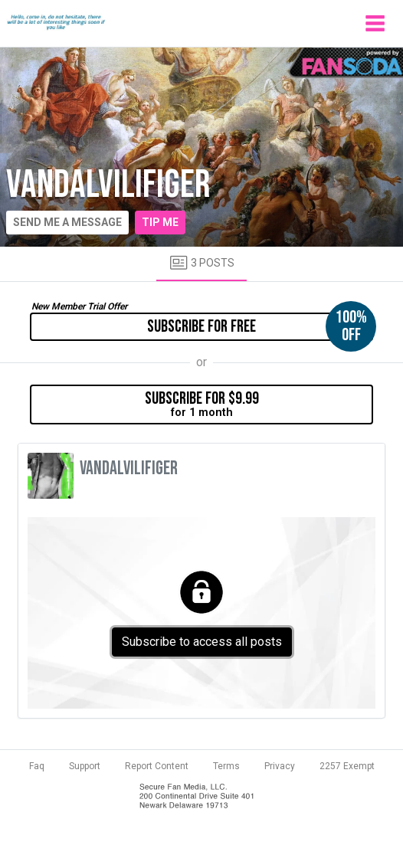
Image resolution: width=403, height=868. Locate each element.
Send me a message (67, 222)
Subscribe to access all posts (202, 642)
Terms (226, 766)
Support (85, 766)
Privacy (280, 766)
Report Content (157, 766)
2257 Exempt (347, 766)
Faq (37, 766)
